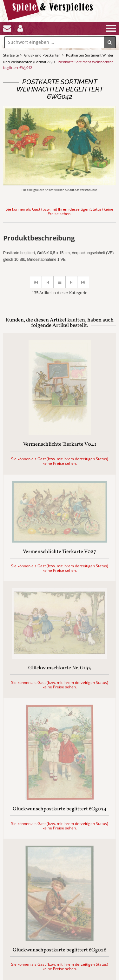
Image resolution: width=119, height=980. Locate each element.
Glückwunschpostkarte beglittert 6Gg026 (60, 950)
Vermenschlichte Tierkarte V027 (60, 552)
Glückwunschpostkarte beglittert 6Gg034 (60, 809)
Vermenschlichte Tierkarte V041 (60, 445)
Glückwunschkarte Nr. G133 (60, 668)
